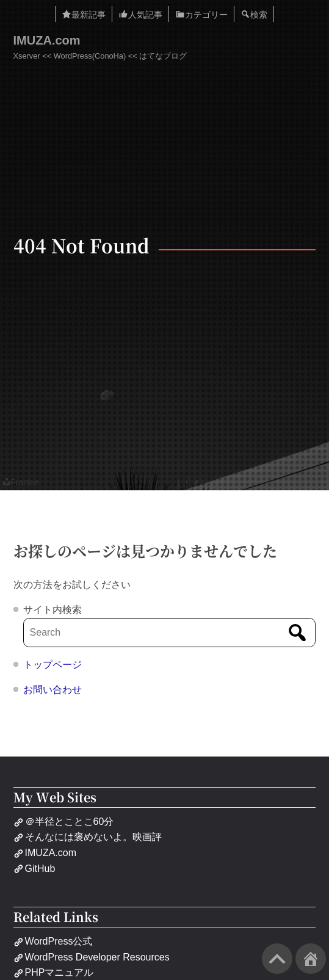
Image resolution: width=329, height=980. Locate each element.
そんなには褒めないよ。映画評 (88, 837)
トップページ (52, 665)
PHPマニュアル (54, 972)
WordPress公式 (53, 941)
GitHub (34, 869)
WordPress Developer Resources (92, 957)
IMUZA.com (47, 40)
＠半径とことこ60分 (64, 822)
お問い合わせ (52, 690)
